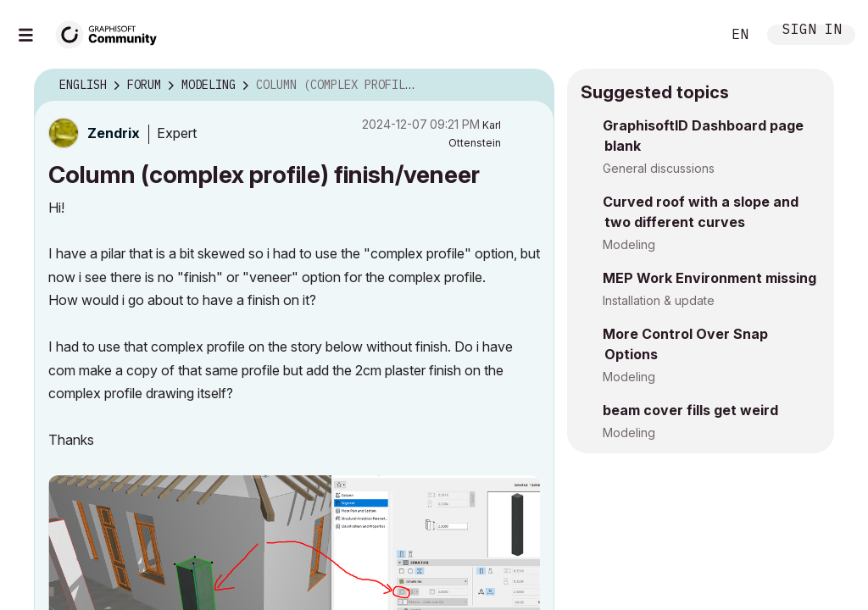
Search (689, 35)
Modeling (629, 244)
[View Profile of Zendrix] (114, 133)
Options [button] (531, 86)
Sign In (812, 31)
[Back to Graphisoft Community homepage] (112, 33)
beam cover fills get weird (690, 410)
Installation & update (659, 300)
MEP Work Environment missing (709, 278)
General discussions (659, 168)
